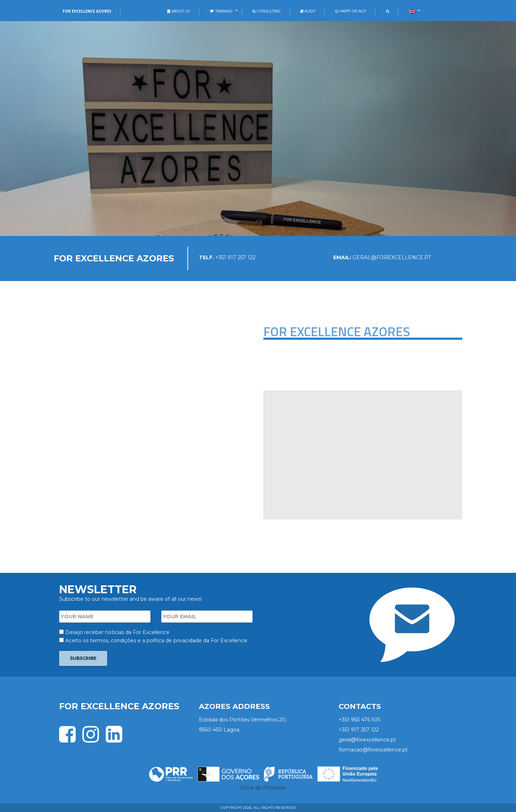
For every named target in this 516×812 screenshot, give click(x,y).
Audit (308, 11)
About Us (179, 11)
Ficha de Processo (263, 788)
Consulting (266, 11)
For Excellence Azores (87, 11)
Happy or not (351, 11)
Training (221, 11)
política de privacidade (174, 641)
